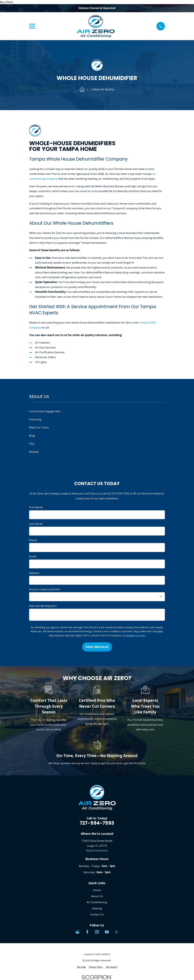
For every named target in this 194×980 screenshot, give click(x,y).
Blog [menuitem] (32, 435)
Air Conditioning (97, 902)
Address (34, 573)
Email (33, 556)
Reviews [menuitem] (34, 452)
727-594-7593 (97, 823)
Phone (33, 540)
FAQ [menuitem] (32, 444)
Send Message (97, 647)
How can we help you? (43, 606)
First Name (36, 507)
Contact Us (97, 914)
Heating (97, 908)
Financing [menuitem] (35, 419)
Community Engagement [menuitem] (45, 411)
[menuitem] (81, 967)
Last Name (36, 524)
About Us (97, 896)
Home (97, 890)
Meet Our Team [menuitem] (39, 427)
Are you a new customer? (45, 589)
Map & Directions (97, 850)
